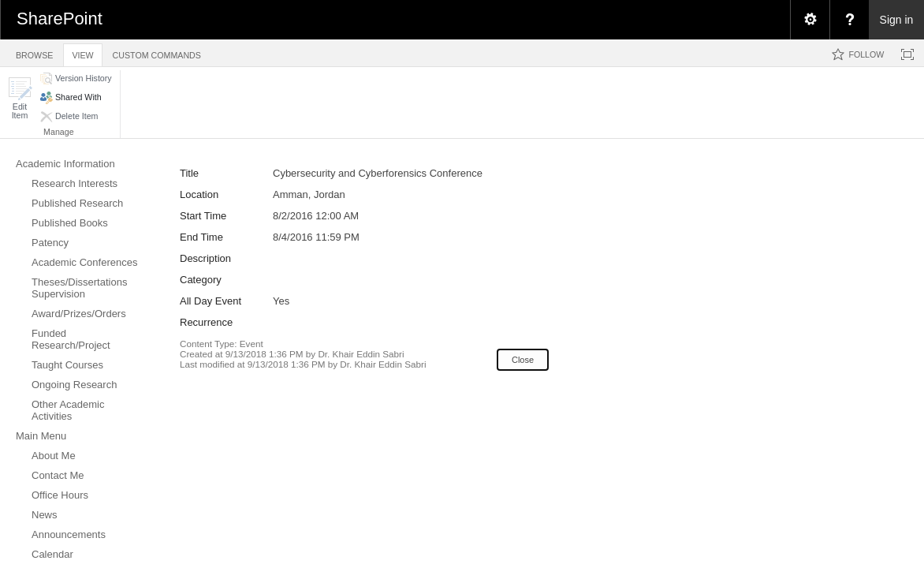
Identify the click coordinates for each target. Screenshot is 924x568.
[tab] (34, 52)
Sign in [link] (897, 20)
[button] (20, 98)
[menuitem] (810, 20)
